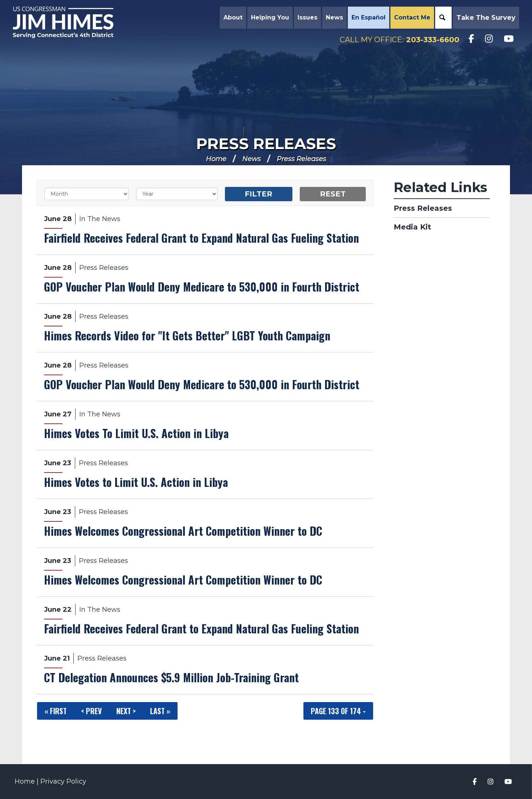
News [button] (333, 18)
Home (216, 159)
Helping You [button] (268, 18)
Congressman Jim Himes (75, 24)
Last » (160, 711)
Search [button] (441, 18)
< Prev (92, 711)
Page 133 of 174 (338, 711)
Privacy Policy (63, 781)
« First (56, 711)
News (252, 159)
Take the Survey (484, 18)
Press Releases (266, 144)
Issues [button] (306, 18)
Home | (28, 781)
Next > (126, 711)
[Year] (177, 194)
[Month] (87, 194)
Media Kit (412, 227)
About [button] (231, 18)
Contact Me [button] (410, 18)
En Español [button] (367, 18)
